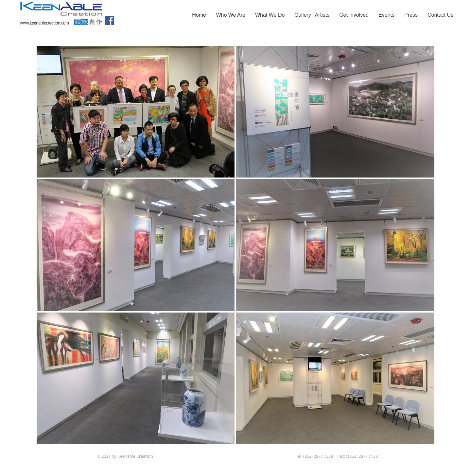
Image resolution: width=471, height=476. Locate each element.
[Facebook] (110, 20)
